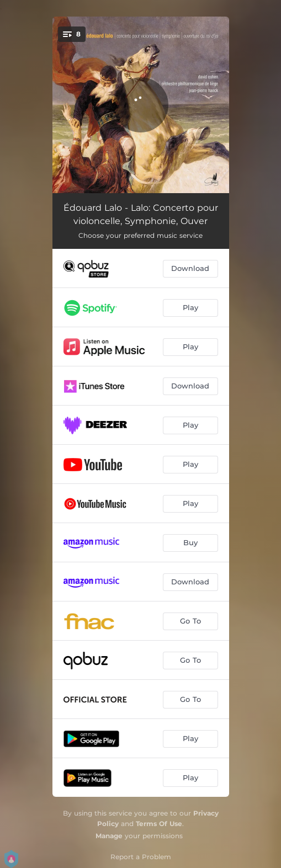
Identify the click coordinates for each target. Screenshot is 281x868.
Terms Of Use (159, 824)
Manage (109, 836)
